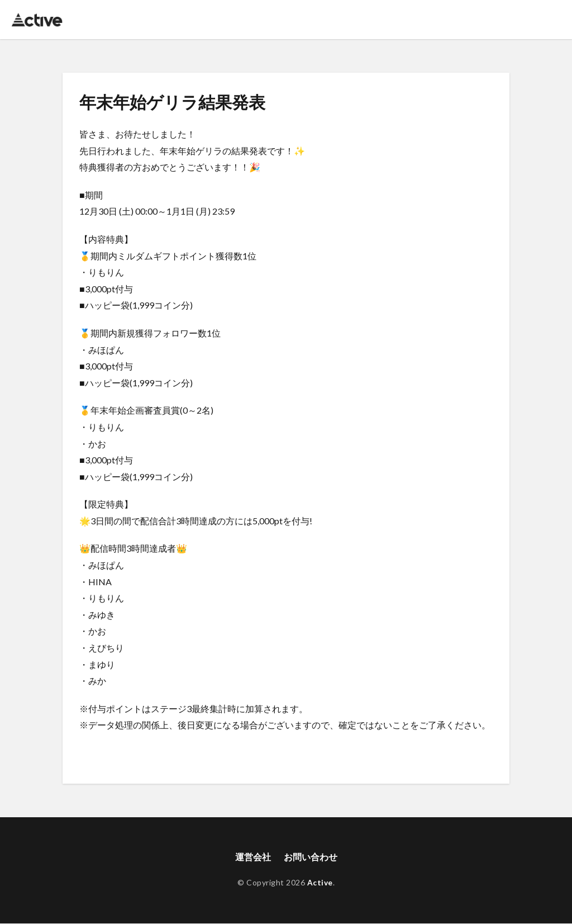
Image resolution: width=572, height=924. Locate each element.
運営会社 (253, 857)
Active (320, 883)
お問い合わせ (311, 857)
